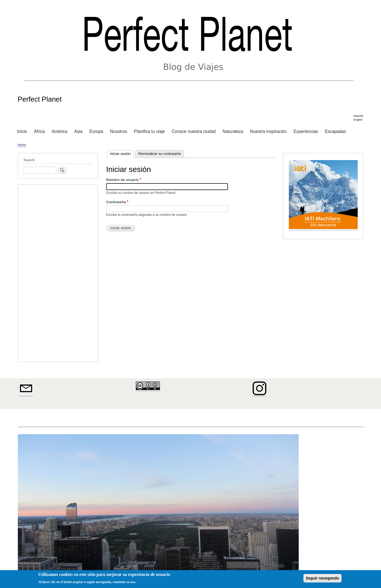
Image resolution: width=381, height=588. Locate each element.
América (59, 131)
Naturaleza (233, 131)
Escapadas (335, 131)
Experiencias (306, 131)
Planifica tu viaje (149, 131)
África (39, 131)
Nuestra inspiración (268, 131)
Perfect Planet (40, 99)
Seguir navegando (322, 578)
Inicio (22, 131)
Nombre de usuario (122, 180)
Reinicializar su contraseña (160, 154)
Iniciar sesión (122, 153)
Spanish (359, 116)
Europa (96, 131)
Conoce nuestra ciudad (194, 131)
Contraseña (116, 202)
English (358, 120)
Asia (78, 131)
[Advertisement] (58, 274)
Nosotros (118, 131)
